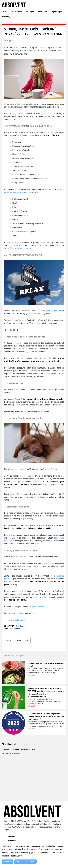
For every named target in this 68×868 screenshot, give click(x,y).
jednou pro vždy (55, 311)
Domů (5, 12)
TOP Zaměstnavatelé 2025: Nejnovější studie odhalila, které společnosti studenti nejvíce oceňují (46, 716)
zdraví (18, 641)
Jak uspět (30, 12)
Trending (6, 16)
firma (27, 641)
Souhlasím (7, 861)
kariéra (8, 641)
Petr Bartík (21, 626)
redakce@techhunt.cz (13, 629)
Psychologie (56, 12)
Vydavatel (12, 840)
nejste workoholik (38, 607)
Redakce (12, 837)
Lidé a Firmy (16, 12)
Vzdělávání (42, 12)
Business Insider (17, 613)
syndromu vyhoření (23, 248)
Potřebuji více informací (25, 861)
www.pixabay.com (14, 620)
